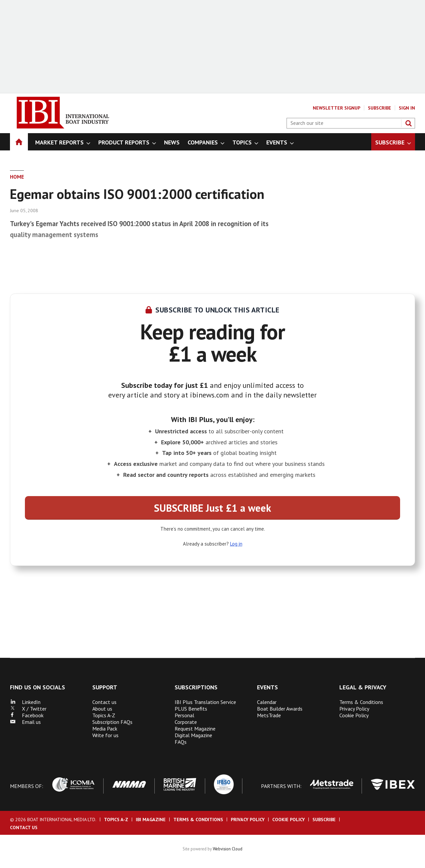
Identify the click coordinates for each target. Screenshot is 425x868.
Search (408, 123)
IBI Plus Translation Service (205, 702)
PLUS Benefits (191, 709)
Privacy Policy (354, 709)
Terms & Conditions (361, 702)
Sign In (407, 108)
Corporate (186, 722)
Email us (25, 722)
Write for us (105, 735)
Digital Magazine (193, 735)
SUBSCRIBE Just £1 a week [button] (212, 508)
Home (17, 177)
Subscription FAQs (112, 722)
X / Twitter (28, 709)
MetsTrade (269, 715)
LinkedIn (25, 702)
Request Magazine (195, 729)
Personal (184, 715)
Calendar (267, 702)
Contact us (104, 702)
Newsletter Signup (337, 108)
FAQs (181, 742)
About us (102, 709)
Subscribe (380, 108)
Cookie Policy (354, 715)
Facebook (27, 715)
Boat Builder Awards (280, 709)
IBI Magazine (151, 820)
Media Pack (105, 729)
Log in (236, 544)
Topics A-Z (104, 715)
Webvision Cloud (228, 849)
